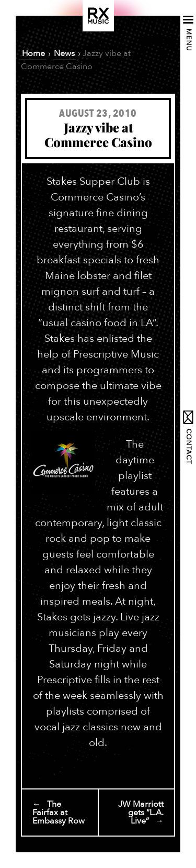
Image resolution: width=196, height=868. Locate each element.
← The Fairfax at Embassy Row (59, 813)
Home (33, 53)
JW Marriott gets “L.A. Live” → (141, 813)
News (64, 53)
